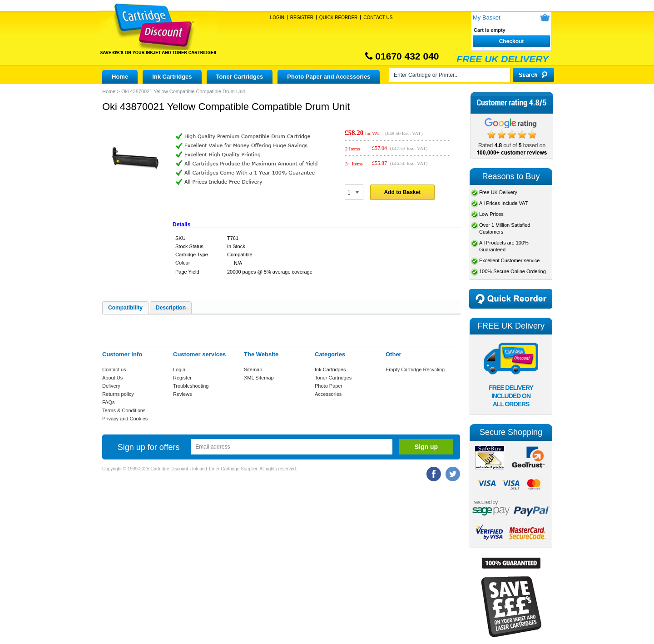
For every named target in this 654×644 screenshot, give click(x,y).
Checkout (512, 41)
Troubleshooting (191, 386)
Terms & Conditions (124, 410)
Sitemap (253, 369)
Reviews (183, 394)
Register (302, 17)
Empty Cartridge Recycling (415, 369)
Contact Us (378, 17)
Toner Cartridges (240, 77)
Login (277, 17)
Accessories (328, 394)
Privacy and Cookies (125, 419)
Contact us (114, 369)
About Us (112, 378)
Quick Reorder (338, 17)
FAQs (109, 402)
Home (120, 77)
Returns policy (118, 394)
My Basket (487, 17)
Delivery (111, 386)
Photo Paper (329, 386)
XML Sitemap (259, 378)
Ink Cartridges (172, 77)
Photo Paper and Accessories (329, 77)
